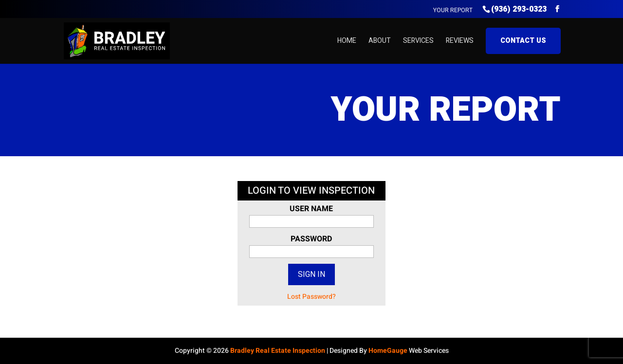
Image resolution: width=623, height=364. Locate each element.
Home (347, 41)
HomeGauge (388, 351)
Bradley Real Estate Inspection (278, 351)
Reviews (460, 41)
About (380, 41)
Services (418, 41)
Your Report (453, 10)
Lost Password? (311, 297)
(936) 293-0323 (519, 9)
